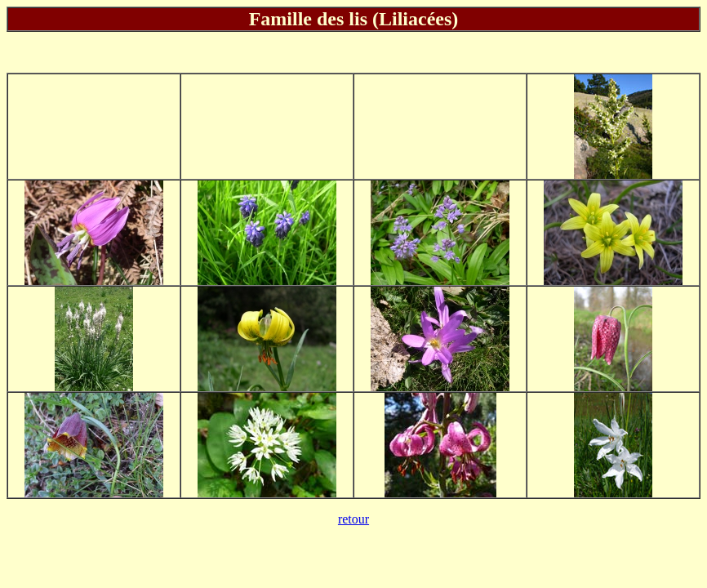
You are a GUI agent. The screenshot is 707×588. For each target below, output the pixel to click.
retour (353, 519)
